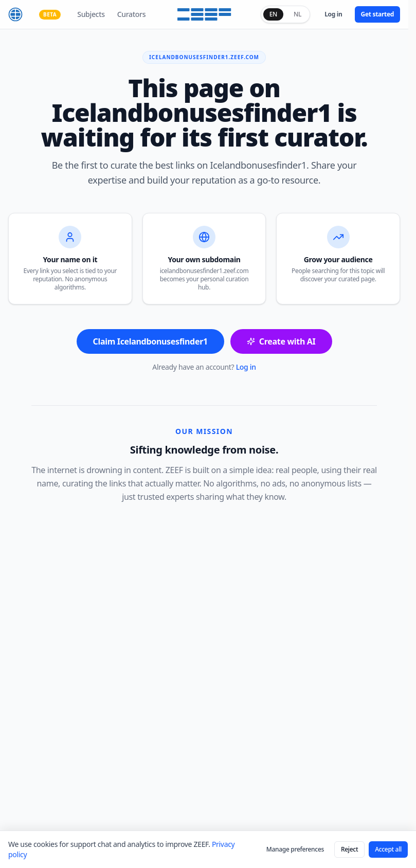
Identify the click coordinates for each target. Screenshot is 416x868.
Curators (131, 14)
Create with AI (281, 341)
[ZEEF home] (15, 14)
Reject (349, 849)
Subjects (91, 14)
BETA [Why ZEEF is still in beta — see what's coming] (50, 14)
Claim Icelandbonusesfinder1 (150, 341)
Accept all (388, 849)
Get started (377, 14)
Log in (333, 14)
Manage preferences (295, 849)
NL (297, 14)
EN (273, 14)
